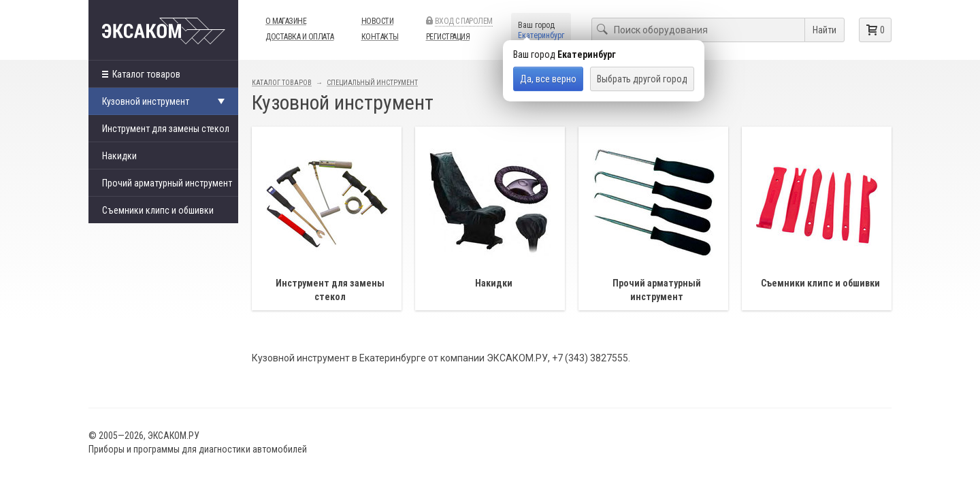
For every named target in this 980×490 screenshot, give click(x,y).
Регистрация (448, 37)
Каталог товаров (141, 74)
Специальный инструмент (372, 83)
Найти (824, 30)
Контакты (380, 37)
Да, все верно (548, 79)
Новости (378, 21)
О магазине (286, 21)
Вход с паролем (464, 21)
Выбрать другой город (642, 79)
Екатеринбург (541, 35)
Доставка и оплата (300, 37)
